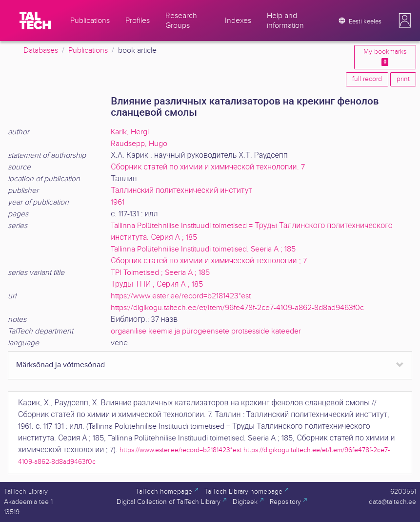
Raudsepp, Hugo (139, 144)
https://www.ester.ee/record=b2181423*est (181, 296)
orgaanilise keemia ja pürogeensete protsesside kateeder (206, 331)
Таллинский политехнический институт (181, 191)
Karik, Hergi (130, 132)
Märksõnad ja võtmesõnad (60, 365)
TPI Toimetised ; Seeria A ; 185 (160, 273)
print (403, 79)
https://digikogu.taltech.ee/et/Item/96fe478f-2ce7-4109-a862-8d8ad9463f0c (237, 308)
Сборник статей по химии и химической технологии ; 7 (209, 261)
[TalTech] (35, 21)
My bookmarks (385, 57)
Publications (88, 51)
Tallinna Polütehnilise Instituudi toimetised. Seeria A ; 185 (203, 249)
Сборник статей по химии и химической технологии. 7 (208, 167)
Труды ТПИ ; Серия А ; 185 (157, 284)
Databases (41, 51)
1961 (118, 202)
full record (367, 79)
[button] (405, 21)
